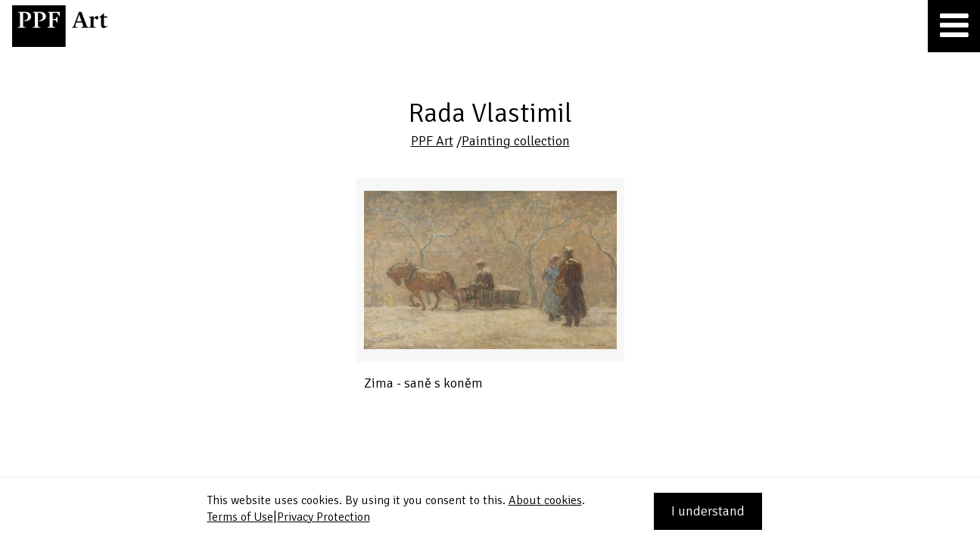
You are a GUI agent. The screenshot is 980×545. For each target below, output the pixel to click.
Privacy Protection (324, 517)
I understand (708, 511)
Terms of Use (240, 517)
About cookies (545, 500)
